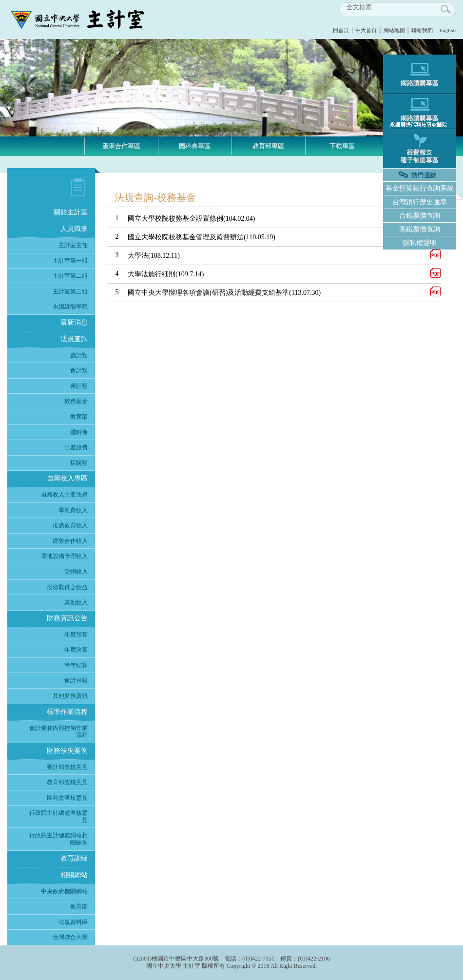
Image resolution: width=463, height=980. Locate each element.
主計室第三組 (70, 291)
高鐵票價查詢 (420, 229)
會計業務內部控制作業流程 (58, 732)
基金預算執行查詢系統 (420, 188)
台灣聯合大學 (70, 937)
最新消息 (74, 322)
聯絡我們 (422, 30)
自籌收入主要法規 (64, 495)
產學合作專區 (121, 146)
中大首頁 (366, 30)
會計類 (79, 370)
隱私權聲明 (420, 243)
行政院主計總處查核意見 (58, 817)
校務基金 (76, 401)
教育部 (79, 417)
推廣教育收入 (70, 525)
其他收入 (76, 602)
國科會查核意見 (67, 798)
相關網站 (74, 875)
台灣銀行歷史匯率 (420, 202)
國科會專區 (195, 146)
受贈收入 (76, 572)
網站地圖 (394, 30)
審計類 (79, 386)
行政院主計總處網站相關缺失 (58, 839)
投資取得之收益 (67, 587)
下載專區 (342, 146)
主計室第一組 (70, 261)
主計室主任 (73, 245)
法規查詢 (74, 339)
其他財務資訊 (70, 696)
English (447, 30)
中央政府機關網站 (64, 891)
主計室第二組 (70, 276)
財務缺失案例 (67, 751)
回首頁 (341, 30)
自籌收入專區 (67, 478)
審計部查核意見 (67, 767)
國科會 (79, 432)
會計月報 (76, 680)
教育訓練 (74, 858)
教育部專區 (268, 146)
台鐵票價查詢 (420, 216)
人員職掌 (74, 229)
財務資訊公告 (67, 618)
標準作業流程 (67, 712)
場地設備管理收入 (64, 556)
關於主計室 (71, 212)
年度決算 (76, 650)
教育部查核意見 (67, 782)
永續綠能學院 (70, 307)
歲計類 (79, 355)
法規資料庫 (73, 922)
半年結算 (76, 665)
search (446, 10)
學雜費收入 (73, 510)
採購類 (79, 463)
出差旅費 (76, 447)
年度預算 (76, 634)
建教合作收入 (70, 541)
